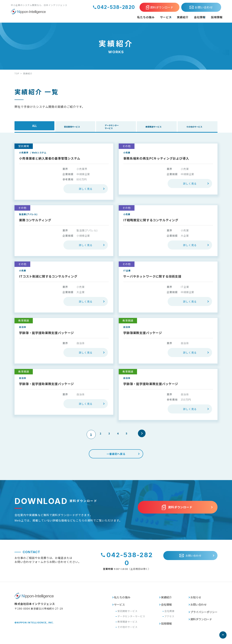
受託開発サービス (81, 128)
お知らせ (196, 597)
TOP (17, 73)
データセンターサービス (121, 128)
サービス (146, 17)
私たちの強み (122, 17)
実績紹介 (170, 17)
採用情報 (215, 17)
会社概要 (169, 611)
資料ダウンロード (201, 619)
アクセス (169, 617)
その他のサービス (202, 128)
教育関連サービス (161, 128)
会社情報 (191, 17)
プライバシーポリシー (204, 612)
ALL (34, 127)
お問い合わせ (198, 605)
